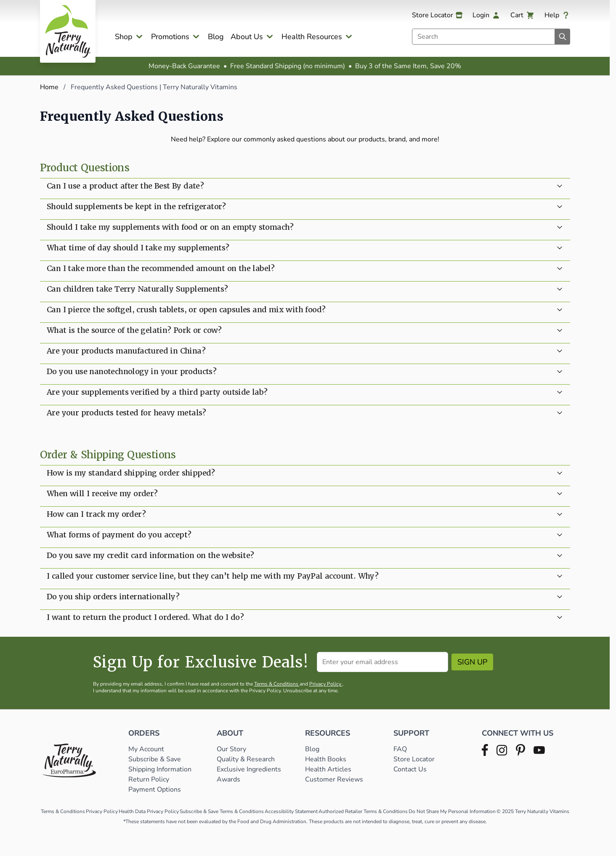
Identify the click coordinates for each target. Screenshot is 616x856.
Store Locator (414, 759)
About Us (247, 37)
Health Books (326, 759)
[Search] (563, 37)
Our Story (231, 749)
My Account (146, 749)
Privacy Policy (326, 684)
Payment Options (155, 790)
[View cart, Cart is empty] (522, 15)
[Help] (557, 15)
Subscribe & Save (155, 759)
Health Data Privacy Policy (149, 811)
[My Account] (486, 15)
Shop (124, 37)
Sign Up (472, 662)
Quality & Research (246, 759)
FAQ (400, 749)
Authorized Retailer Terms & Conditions (363, 811)
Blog (216, 37)
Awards (228, 779)
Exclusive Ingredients (249, 769)
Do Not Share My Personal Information (452, 811)
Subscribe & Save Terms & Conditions (222, 811)
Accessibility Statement (291, 811)
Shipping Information (161, 769)
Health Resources (312, 37)
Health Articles (328, 769)
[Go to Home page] (68, 31)
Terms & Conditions (277, 684)
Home (49, 87)
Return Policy (150, 779)
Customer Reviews (334, 779)
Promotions (170, 37)
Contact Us (410, 769)
